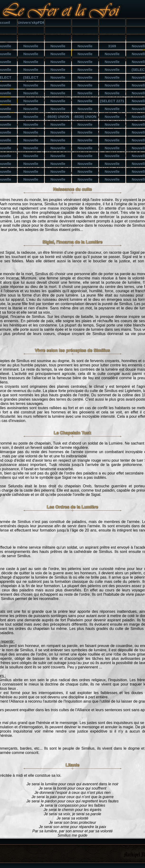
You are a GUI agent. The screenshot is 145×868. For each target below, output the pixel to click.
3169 (112, 46)
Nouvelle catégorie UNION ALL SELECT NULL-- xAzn (58, 133)
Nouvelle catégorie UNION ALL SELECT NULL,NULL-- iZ (85, 133)
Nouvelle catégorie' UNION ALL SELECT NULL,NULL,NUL (31, 164)
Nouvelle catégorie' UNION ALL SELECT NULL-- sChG (112, 157)
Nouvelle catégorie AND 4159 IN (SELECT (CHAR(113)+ (31, 94)
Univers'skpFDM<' (31, 22)
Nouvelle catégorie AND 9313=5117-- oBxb (112, 70)
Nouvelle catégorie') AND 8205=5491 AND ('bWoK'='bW (112, 62)
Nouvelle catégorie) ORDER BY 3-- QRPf (112, 110)
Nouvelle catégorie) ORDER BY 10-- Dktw (31, 110)
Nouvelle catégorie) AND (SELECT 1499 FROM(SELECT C (58, 78)
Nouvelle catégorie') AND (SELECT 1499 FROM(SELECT (112, 78)
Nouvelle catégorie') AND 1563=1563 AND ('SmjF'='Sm (85, 62)
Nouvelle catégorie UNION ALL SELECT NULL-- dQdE (58, 172)
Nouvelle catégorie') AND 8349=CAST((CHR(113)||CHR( (85, 86)
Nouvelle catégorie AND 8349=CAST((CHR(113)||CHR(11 (58, 86)
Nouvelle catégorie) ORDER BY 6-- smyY (58, 110)
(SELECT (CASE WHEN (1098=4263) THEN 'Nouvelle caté (31, 78)
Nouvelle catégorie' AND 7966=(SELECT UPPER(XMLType (58, 102)
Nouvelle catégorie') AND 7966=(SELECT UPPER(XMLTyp (31, 102)
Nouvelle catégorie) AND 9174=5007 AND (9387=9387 (112, 55)
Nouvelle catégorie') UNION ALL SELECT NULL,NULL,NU (58, 149)
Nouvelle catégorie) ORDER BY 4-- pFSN (85, 110)
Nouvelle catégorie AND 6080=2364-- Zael (58, 70)
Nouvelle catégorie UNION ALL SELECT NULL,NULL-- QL (85, 172)
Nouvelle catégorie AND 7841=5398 (31, 62)
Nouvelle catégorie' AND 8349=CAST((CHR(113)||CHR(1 (112, 86)
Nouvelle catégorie (31, 47)
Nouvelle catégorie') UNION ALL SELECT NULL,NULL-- (31, 149)
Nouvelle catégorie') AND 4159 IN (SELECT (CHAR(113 (58, 94)
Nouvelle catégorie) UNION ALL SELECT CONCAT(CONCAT (31, 117)
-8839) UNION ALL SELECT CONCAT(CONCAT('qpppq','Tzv (85, 117)
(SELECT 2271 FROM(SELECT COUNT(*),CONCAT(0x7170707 (112, 102)
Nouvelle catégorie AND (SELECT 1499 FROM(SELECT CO (85, 78)
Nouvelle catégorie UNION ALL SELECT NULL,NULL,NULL (112, 133)
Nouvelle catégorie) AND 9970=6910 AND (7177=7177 (58, 55)
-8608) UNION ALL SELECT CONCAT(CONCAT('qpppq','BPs (58, 117)
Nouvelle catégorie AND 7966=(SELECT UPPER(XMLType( (85, 102)
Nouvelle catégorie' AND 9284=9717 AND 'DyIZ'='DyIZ (31, 70)
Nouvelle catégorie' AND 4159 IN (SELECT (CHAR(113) (85, 94)
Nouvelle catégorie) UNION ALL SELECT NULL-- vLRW (112, 117)
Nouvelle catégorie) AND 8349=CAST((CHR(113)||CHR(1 (31, 86)
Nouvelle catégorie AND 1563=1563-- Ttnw (85, 70)
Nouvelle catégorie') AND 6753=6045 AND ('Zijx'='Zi (58, 62)
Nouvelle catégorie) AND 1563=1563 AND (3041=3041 (85, 55)
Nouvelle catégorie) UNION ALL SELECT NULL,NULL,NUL (31, 125)
